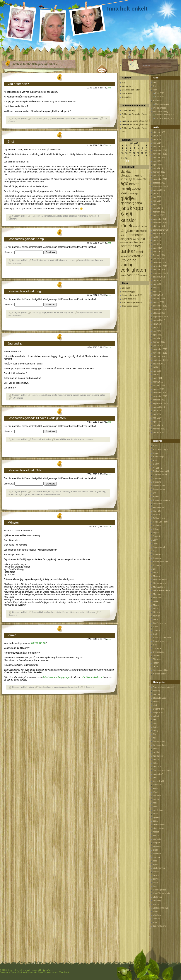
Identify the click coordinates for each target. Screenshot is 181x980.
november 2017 (160, 150)
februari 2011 (159, 385)
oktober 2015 (159, 183)
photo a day (158, 828)
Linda (156, 572)
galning (46, 118)
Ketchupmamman (161, 561)
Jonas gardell (159, 547)
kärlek (57, 312)
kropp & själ (53, 260)
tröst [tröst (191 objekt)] (131, 256)
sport (155, 864)
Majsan (156, 576)
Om (155, 83)
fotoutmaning (159, 741)
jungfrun (47, 612)
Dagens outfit (159, 712)
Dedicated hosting (42, 972)
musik (156, 814)
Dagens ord (158, 709)
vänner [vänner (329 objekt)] (133, 275)
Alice (155, 446)
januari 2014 (159, 259)
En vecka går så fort (131, 90)
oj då (155, 821)
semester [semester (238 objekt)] (136, 235)
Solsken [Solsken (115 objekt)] (138, 242)
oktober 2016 (159, 157)
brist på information (44, 216)
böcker (156, 702)
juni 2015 (157, 197)
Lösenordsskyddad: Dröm (25, 470)
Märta (156, 619)
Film (155, 90)
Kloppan (157, 565)
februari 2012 (159, 342)
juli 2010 (157, 411)
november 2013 (160, 266)
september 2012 (160, 317)
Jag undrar (15, 343)
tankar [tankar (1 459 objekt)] (128, 251)
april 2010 (158, 422)
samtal (156, 835)
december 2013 (160, 262)
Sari (155, 634)
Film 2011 (160, 93)
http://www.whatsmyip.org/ (56, 677)
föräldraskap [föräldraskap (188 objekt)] (129, 193)
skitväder (157, 846)
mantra (156, 799)
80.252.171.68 (39, 643)
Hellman (157, 525)
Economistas (159, 489)
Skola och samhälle (162, 638)
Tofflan (125, 110)
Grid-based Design (131, 306)
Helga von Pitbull (161, 522)
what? (156, 922)
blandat (156, 694)
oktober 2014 (159, 226)
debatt (156, 716)
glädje (156, 749)
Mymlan (157, 616)
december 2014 (160, 219)
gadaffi (39, 118)
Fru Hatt (157, 511)
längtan (98, 492)
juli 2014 (157, 237)
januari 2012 (159, 346)
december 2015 (160, 179)
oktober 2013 (159, 270)
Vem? (12, 635)
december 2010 (160, 393)
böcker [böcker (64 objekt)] (139, 179)
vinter (156, 911)
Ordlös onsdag (160, 108)
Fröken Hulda (159, 518)
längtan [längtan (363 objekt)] (127, 231)
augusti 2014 (159, 233)
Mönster (13, 523)
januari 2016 (159, 176)
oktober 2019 (159, 147)
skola (60, 216)
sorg (66, 312)
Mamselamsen (160, 583)
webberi (157, 919)
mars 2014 (158, 251)
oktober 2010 (159, 400)
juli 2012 (157, 324)
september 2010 (160, 403)
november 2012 (160, 309)
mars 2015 (158, 208)
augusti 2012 (159, 320)
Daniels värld (159, 486)
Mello (156, 806)
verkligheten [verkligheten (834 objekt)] (133, 270)
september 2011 (160, 360)
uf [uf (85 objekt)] (142, 256)
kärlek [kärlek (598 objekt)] (126, 226)
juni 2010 (157, 414)
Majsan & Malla (160, 580)
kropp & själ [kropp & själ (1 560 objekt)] (132, 211)
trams (156, 882)
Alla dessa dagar (161, 449)
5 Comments (18, 398)
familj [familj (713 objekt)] (126, 189)
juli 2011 (157, 367)
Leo (155, 569)
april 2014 (158, 248)
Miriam (156, 605)
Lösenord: (24, 252)
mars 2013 (158, 295)
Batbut (156, 464)
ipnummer (63, 687)
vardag (156, 904)
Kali (155, 551)
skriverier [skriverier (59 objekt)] (124, 243)
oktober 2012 (159, 313)
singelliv (157, 843)
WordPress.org (129, 299)
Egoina (156, 496)
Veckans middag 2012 (165, 115)
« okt (126, 161)
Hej (124, 83)
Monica (156, 612)
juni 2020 (157, 139)
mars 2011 (158, 382)
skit (67, 260)
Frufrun (156, 515)
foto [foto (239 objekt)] (138, 189)
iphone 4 (157, 767)
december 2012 (160, 306)
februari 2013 (159, 299)
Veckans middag (161, 112)
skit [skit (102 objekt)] (134, 239)
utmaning (157, 900)
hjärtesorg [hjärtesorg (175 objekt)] (127, 203)
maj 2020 (157, 143)
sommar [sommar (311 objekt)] (127, 246)
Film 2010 (160, 97)
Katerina (157, 558)
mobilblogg (158, 810)
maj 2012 (157, 331)
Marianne (157, 594)
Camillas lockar (160, 475)
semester (157, 839)
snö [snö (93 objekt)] (131, 243)
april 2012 (158, 335)
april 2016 (158, 165)
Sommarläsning (162, 104)
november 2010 (160, 396)
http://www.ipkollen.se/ (93, 677)
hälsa (156, 763)
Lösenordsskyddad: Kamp (26, 239)
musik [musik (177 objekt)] (144, 231)
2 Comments (89, 687)
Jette (155, 543)
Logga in (126, 288)
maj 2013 (157, 288)
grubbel (24, 118)
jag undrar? (158, 774)
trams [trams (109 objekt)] (124, 256)
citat (155, 705)
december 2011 (160, 349)
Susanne (157, 648)
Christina (157, 482)
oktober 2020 (159, 132)
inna (109, 88)
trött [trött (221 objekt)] (137, 256)
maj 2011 (157, 374)
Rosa (156, 627)
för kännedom (159, 745)
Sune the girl (159, 641)
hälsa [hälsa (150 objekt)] (138, 203)
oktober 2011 (159, 356)
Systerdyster (159, 652)
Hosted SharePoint (60, 972)
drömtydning (53, 492)
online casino (159, 825)
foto (155, 738)
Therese (157, 659)
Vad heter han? (18, 84)
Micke (156, 601)
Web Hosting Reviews (132, 302)
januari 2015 (159, 215)
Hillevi (156, 529)
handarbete (158, 756)
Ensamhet (127, 97)
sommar (157, 857)
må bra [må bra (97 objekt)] (124, 235)
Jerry (155, 540)
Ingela (156, 533)
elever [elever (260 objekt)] (134, 184)
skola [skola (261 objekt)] (141, 239)
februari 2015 (159, 212)
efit (154, 720)
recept (156, 832)
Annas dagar (159, 457)
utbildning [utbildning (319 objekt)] (128, 260)
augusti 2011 (159, 364)
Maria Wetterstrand (162, 590)
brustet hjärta (57, 395)
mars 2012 (158, 338)
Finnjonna (158, 504)
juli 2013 (157, 280)
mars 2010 (158, 425)
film (155, 734)
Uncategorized (160, 890)
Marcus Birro (159, 587)
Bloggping (158, 467)
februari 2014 (159, 255)
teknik (77, 687)
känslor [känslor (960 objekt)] (128, 220)
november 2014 (160, 222)
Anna (156, 453)
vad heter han (82, 118)
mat (155, 803)
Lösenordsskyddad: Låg (24, 291)
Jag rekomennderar (162, 770)
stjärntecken (74, 612)
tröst (16, 495)
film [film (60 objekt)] (133, 190)
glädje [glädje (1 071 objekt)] (127, 198)
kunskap (157, 785)
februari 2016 (159, 172)
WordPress (48, 970)
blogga (48, 395)
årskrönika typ (159, 926)
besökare (40, 395)
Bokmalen (158, 101)
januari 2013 (159, 302)
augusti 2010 (159, 407)
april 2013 (158, 291)
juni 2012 (157, 328)
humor (156, 759)
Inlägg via (129, 292)
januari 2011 (159, 389)
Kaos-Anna (158, 554)
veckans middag (160, 908)
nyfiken (31, 687)
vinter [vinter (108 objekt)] (124, 275)
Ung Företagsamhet (162, 893)
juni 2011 (157, 371)
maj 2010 (157, 418)
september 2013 (160, 273)
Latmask (157, 796)
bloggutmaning (160, 698)
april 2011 (158, 378)
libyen (67, 118)
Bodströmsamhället (162, 471)
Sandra (156, 630)
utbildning (73, 216)
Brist (11, 142)
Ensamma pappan (161, 500)
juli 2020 (157, 136)
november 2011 (160, 353)
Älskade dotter (160, 674)
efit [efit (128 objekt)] (145, 179)
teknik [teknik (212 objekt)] (140, 252)
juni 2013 (157, 284)
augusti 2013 (159, 277)
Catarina (157, 478)
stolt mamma (159, 868)
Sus (155, 645)
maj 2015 (157, 201)
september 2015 (160, 186)
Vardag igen (128, 86)
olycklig (83, 395)
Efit (155, 86)
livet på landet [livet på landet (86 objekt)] (140, 226)
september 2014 (160, 230)
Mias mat (157, 598)
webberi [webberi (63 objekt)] (143, 275)
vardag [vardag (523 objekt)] (127, 265)
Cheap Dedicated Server (22, 972)
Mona (156, 609)
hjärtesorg (43, 260)
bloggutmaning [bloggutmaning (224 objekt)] (131, 175)
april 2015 (158, 204)
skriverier (90, 395)
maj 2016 (157, 161)
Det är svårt (127, 93)
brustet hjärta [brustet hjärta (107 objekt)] (128, 179)
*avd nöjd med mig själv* (164, 687)
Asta (155, 460)
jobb (155, 777)
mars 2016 (158, 168)
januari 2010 (159, 432)
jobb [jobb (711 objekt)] (125, 208)
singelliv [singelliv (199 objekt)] (126, 239)
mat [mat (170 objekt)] (136, 231)
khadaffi (60, 118)
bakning (157, 691)
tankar (73, 118)
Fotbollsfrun (158, 507)
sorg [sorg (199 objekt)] (137, 246)
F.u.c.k (156, 727)
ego (55, 216)
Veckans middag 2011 (165, 118)
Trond (156, 667)
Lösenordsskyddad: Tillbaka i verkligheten (37, 418)
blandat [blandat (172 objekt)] (125, 172)
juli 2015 (157, 194)
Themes (157, 656)
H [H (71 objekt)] (135, 199)
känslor (62, 260)
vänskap (157, 915)
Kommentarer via (132, 295)
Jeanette (157, 536)
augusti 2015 (159, 190)
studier (156, 872)
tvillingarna (90, 612)
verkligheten (94, 118)
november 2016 (160, 154)
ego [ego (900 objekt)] (124, 183)
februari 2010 (159, 429)
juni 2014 (157, 241)
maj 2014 (157, 244)
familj (39, 439)
